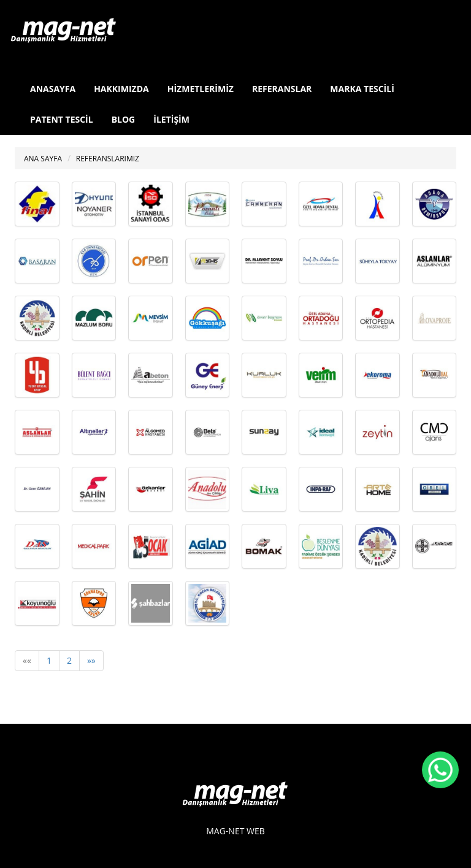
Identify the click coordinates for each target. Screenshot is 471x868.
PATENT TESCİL (62, 119)
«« (27, 660)
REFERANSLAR (282, 89)
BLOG (124, 119)
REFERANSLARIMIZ (108, 159)
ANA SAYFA (43, 159)
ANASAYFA (53, 89)
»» (91, 660)
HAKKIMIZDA (121, 89)
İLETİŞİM (171, 119)
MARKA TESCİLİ (362, 89)
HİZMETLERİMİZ (201, 89)
